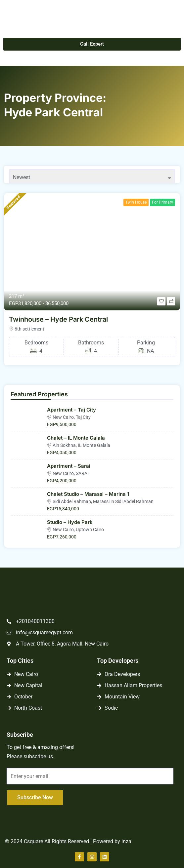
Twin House (136, 202)
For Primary (162, 202)
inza (126, 841)
